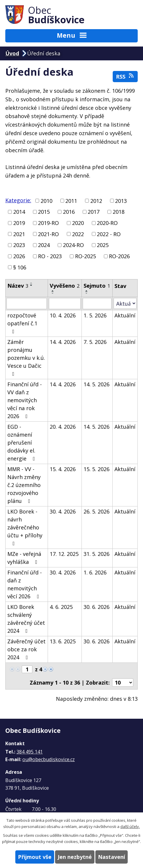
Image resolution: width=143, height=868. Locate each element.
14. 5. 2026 (97, 384)
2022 (78, 234)
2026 (19, 256)
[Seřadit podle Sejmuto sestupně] (87, 293)
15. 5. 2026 (97, 469)
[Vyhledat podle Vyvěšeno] (65, 304)
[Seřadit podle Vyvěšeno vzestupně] (53, 291)
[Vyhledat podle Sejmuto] (97, 304)
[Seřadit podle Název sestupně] (31, 285)
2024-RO (73, 245)
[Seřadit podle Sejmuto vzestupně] (87, 291)
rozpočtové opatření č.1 (22, 323)
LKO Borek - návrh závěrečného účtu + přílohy (25, 527)
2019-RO (48, 223)
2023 (19, 245)
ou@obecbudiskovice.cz (49, 759)
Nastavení (112, 857)
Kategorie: (18, 200)
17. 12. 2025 (64, 554)
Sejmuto (97, 286)
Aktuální (125, 315)
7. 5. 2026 (95, 342)
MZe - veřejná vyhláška (24, 558)
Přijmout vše (35, 857)
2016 (69, 212)
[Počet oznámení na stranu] (123, 683)
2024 (44, 245)
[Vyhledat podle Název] (27, 304)
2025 (103, 245)
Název (18, 286)
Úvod (12, 53)
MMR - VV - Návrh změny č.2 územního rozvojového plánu (24, 485)
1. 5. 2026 (95, 315)
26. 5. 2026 (97, 511)
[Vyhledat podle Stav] (125, 303)
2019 (19, 223)
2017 (94, 212)
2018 (119, 212)
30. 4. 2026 (63, 511)
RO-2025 (85, 256)
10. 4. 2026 (63, 315)
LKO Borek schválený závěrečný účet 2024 (26, 619)
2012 (96, 201)
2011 (71, 201)
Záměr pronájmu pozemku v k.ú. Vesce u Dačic (26, 357)
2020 (78, 223)
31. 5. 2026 (97, 554)
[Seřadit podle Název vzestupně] (31, 283)
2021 (19, 234)
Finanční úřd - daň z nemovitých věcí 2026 (25, 584)
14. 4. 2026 (63, 342)
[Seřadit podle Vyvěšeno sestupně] (53, 293)
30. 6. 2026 (97, 607)
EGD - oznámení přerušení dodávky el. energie (22, 443)
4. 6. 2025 (61, 607)
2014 (19, 212)
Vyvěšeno (65, 286)
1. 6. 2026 (95, 572)
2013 (121, 201)
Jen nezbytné (75, 857)
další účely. (130, 826)
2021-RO (48, 234)
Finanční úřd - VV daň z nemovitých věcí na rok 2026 (25, 400)
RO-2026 (119, 256)
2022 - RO (109, 234)
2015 (44, 212)
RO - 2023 (50, 256)
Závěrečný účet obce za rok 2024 (26, 649)
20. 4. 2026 (63, 427)
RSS (125, 76)
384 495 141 (30, 752)
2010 (46, 201)
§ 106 (20, 267)
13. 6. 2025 (63, 641)
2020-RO (107, 223)
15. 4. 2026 (63, 469)
